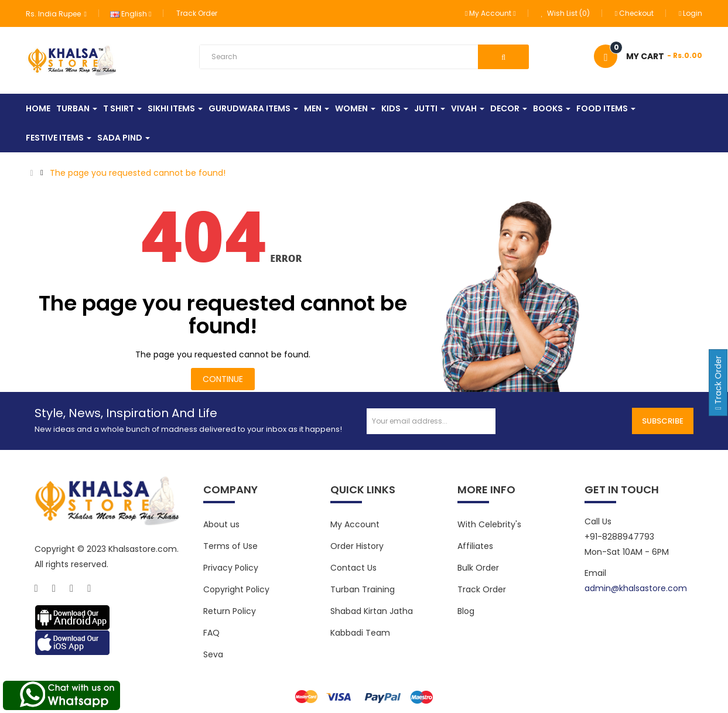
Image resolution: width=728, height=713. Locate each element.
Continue (223, 379)
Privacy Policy (231, 568)
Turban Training (363, 589)
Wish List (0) (565, 13)
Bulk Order (478, 568)
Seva (213, 654)
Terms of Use (230, 546)
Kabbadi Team (360, 633)
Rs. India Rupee (56, 14)
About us (221, 524)
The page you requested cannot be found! (138, 173)
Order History (357, 546)
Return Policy (230, 611)
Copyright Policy (236, 589)
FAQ (211, 633)
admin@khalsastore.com (636, 588)
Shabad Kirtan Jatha (372, 611)
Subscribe (663, 421)
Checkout (634, 13)
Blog (466, 611)
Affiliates (475, 546)
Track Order (197, 13)
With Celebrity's (489, 524)
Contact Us (353, 568)
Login (691, 13)
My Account (355, 524)
